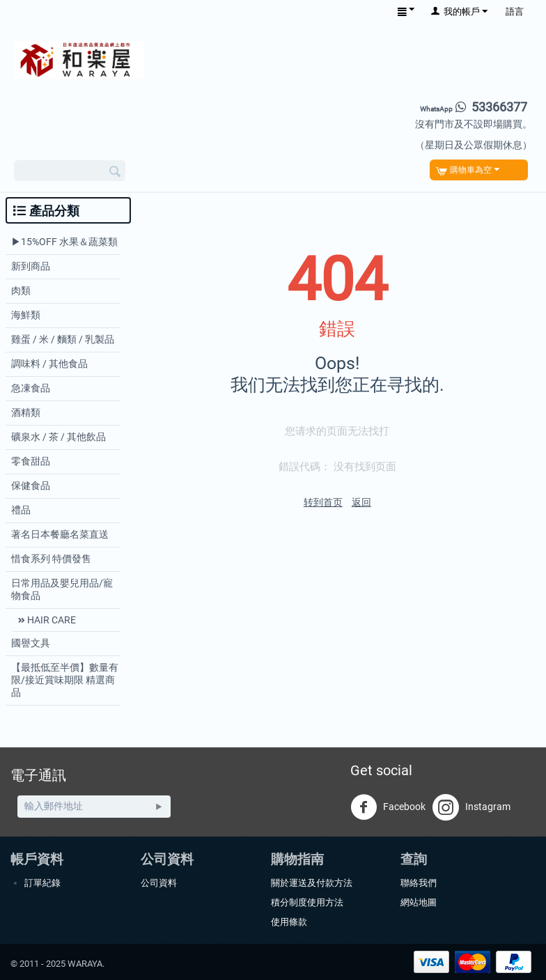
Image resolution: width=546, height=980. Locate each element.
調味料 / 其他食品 (49, 364)
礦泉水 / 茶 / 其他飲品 (58, 437)
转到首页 (323, 502)
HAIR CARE (50, 620)
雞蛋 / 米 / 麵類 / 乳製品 (63, 339)
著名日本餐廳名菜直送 (60, 534)
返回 (361, 502)
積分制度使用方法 (307, 902)
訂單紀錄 (42, 883)
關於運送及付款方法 (312, 883)
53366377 (474, 107)
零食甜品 (31, 461)
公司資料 (159, 883)
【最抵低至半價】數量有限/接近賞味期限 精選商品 (65, 680)
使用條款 (289, 922)
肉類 (21, 290)
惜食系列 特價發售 (51, 559)
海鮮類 (26, 315)
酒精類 (26, 412)
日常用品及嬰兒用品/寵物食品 (62, 589)
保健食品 (31, 485)
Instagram (471, 807)
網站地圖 (419, 902)
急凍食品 (31, 388)
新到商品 (31, 266)
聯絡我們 (419, 883)
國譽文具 (31, 643)
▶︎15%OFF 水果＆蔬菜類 (64, 242)
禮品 (21, 510)
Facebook (388, 807)
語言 (515, 11)
